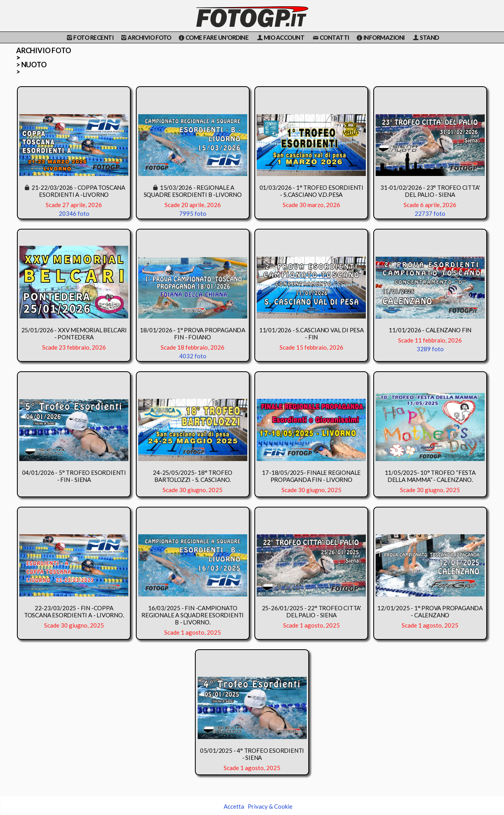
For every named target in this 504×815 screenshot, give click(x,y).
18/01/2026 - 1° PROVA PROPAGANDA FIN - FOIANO (193, 333)
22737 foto (430, 213)
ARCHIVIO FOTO (145, 37)
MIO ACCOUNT (280, 37)
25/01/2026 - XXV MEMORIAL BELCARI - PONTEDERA (74, 333)
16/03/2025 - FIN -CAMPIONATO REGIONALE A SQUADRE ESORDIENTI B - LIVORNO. (193, 615)
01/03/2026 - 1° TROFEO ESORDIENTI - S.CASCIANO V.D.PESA (311, 191)
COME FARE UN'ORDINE (213, 37)
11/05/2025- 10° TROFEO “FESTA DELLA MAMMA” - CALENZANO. (430, 476)
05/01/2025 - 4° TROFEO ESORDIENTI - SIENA (252, 754)
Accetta (234, 806)
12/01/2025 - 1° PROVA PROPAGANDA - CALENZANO (430, 611)
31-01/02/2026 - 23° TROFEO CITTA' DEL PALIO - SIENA (430, 191)
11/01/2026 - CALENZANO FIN (430, 330)
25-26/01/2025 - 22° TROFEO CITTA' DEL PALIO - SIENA (311, 611)
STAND (425, 37)
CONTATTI (330, 37)
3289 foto (430, 349)
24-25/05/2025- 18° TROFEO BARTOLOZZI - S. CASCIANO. (193, 476)
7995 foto (193, 213)
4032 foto (193, 356)
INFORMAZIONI (380, 37)
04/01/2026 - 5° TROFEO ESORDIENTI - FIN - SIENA (74, 476)
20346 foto (74, 213)
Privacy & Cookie (270, 806)
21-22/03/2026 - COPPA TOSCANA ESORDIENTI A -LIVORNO (78, 191)
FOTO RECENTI (89, 37)
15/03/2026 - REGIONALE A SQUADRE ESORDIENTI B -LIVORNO (193, 191)
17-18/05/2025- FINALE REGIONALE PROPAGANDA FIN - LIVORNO (311, 476)
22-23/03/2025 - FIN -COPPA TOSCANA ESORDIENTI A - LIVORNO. (74, 611)
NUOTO (34, 65)
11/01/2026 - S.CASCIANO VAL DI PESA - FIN (311, 333)
